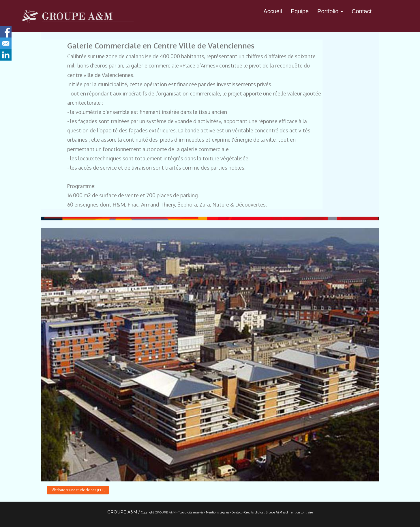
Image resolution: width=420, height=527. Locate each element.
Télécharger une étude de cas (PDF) (78, 490)
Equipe (300, 11)
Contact (362, 11)
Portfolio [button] (330, 11)
